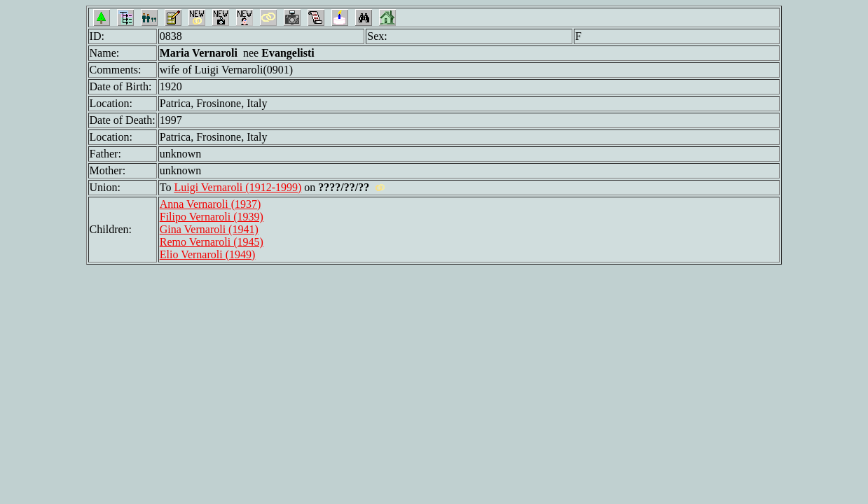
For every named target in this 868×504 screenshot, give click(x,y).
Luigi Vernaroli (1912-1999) (237, 187)
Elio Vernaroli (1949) (208, 254)
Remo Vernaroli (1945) (212, 242)
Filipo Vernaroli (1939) (212, 217)
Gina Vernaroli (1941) (209, 229)
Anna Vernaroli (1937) (211, 204)
